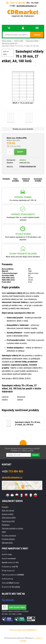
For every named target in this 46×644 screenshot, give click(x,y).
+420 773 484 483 (16, 3)
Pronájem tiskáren (8, 539)
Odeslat (35, 455)
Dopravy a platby (8, 514)
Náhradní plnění (7, 543)
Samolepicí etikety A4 (9, 43)
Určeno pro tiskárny (26, 180)
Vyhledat (37, 35)
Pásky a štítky (19, 41)
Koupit (20, 152)
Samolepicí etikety (32, 41)
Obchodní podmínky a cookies (13, 528)
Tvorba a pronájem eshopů (18, 630)
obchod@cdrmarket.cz (26, 6)
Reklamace (6, 525)
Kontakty (5, 507)
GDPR (4, 532)
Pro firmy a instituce (9, 536)
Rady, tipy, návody (8, 511)
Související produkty (38, 180)
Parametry (6, 179)
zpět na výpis (6, 53)
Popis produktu (15, 180)
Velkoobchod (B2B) (9, 518)
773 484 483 (12, 471)
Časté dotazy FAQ (8, 521)
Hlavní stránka (7, 41)
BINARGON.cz (33, 630)
